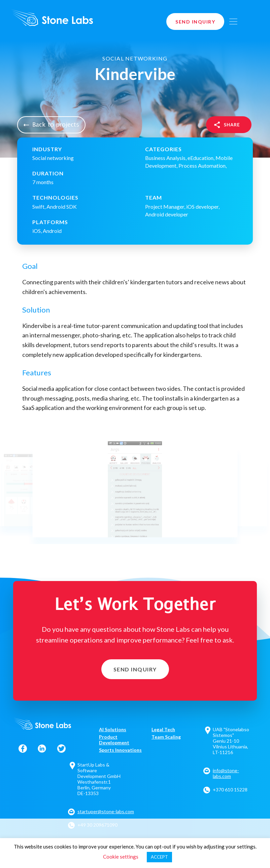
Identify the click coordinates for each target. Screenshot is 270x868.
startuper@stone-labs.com (106, 811)
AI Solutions (113, 729)
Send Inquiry (195, 22)
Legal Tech (163, 729)
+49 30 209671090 (97, 825)
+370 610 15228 (230, 790)
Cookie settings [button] (121, 857)
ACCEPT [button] (159, 857)
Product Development (114, 740)
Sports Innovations (120, 750)
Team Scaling (166, 737)
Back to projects (51, 125)
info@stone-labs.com (226, 773)
